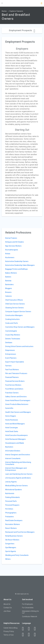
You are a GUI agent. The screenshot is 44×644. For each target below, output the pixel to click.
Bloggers (9, 288)
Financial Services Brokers (15, 381)
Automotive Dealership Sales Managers (20, 265)
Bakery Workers (11, 273)
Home (4, 11)
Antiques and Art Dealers (15, 242)
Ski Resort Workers (12, 540)
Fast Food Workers (12, 370)
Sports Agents (11, 551)
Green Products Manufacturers (17, 404)
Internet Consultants (13, 458)
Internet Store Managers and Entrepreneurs (16, 469)
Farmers (8, 366)
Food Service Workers (13, 385)
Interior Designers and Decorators (18, 455)
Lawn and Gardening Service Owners (19, 474)
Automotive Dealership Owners (17, 261)
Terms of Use (9, 635)
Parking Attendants (12, 497)
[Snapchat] (36, 635)
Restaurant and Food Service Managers (20, 532)
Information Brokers (13, 451)
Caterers (9, 296)
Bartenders (9, 285)
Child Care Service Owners (15, 304)
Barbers (8, 277)
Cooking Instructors (12, 319)
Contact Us (8, 608)
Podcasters (10, 517)
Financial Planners (12, 377)
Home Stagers (11, 416)
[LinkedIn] (30, 629)
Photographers (11, 513)
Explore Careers (16, 11)
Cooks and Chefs (12, 323)
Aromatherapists (12, 250)
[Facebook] (24, 629)
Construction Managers (14, 315)
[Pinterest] (30, 635)
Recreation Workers (13, 524)
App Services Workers (13, 246)
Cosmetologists (11, 331)
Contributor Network (30, 617)
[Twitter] (36, 629)
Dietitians (9, 343)
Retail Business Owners (14, 536)
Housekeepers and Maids (15, 443)
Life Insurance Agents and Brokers (18, 478)
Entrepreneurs (11, 354)
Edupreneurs (10, 350)
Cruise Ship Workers (13, 335)
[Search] (41, 4)
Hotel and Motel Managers (15, 424)
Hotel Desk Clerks (12, 431)
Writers (8, 559)
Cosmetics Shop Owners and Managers (20, 327)
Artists (8, 254)
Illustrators (9, 447)
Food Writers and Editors (14, 389)
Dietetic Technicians (13, 339)
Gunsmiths (9, 408)
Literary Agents (11, 482)
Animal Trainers (11, 238)
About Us (7, 604)
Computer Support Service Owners (18, 312)
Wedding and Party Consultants (17, 555)
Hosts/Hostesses (12, 420)
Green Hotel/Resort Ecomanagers (18, 400)
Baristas (8, 281)
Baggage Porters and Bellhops (16, 269)
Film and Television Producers (16, 373)
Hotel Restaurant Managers (15, 439)
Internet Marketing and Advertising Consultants (18, 463)
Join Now (7, 611)
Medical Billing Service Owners (16, 486)
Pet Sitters (9, 509)
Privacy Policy (9, 631)
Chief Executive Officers (14, 300)
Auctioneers (10, 257)
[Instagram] (24, 635)
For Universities (28, 608)
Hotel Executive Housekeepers (16, 435)
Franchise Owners (12, 393)
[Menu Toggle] (2, 3)
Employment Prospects (22, 30)
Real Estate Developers (14, 520)
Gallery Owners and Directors (16, 397)
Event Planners (11, 358)
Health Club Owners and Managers (18, 412)
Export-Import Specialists (15, 362)
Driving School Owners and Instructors (19, 346)
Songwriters (10, 544)
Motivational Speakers (14, 490)
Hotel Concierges (12, 428)
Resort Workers (11, 528)
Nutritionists (10, 493)
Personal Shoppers (12, 505)
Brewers (8, 292)
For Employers (28, 604)
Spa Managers (11, 547)
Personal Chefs (11, 501)
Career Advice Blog (10, 628)
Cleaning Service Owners (14, 308)
